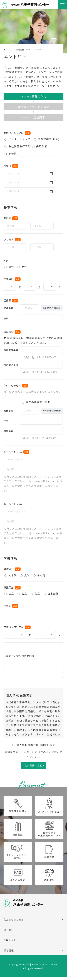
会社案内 (9, 932)
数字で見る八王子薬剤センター (49, 832)
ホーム (7, 50)
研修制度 (18, 832)
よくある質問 (18, 878)
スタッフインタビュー (49, 808)
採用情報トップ (23, 50)
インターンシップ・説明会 (18, 855)
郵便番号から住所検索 (52, 308)
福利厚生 (49, 878)
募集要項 (49, 855)
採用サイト (10, 943)
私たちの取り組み (14, 922)
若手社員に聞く (18, 808)
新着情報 (9, 953)
